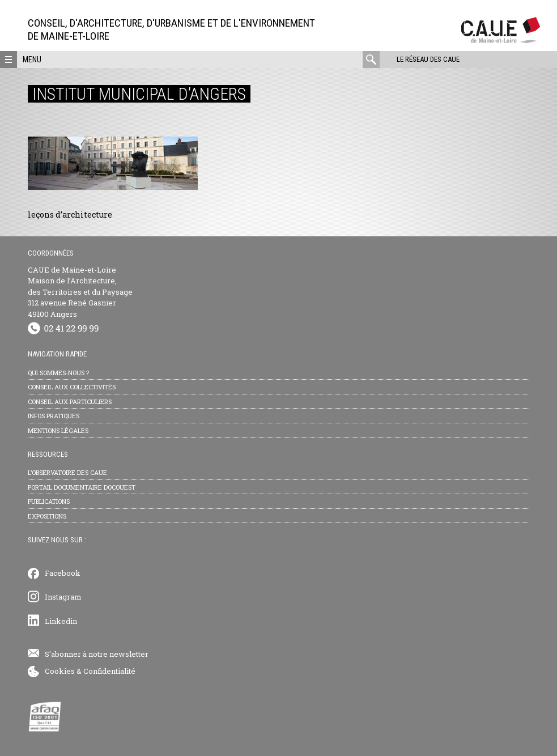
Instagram (63, 597)
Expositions (47, 516)
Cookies (60, 671)
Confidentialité (109, 671)
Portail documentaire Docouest (82, 487)
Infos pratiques (54, 416)
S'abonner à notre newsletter (97, 654)
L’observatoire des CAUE (67, 472)
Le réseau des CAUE (428, 59)
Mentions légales (58, 430)
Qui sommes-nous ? (58, 373)
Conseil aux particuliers (70, 402)
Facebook (63, 573)
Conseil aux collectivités (72, 387)
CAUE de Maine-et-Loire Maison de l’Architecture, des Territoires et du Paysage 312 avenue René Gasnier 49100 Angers (80, 292)
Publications (49, 501)
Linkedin (61, 621)
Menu (32, 60)
